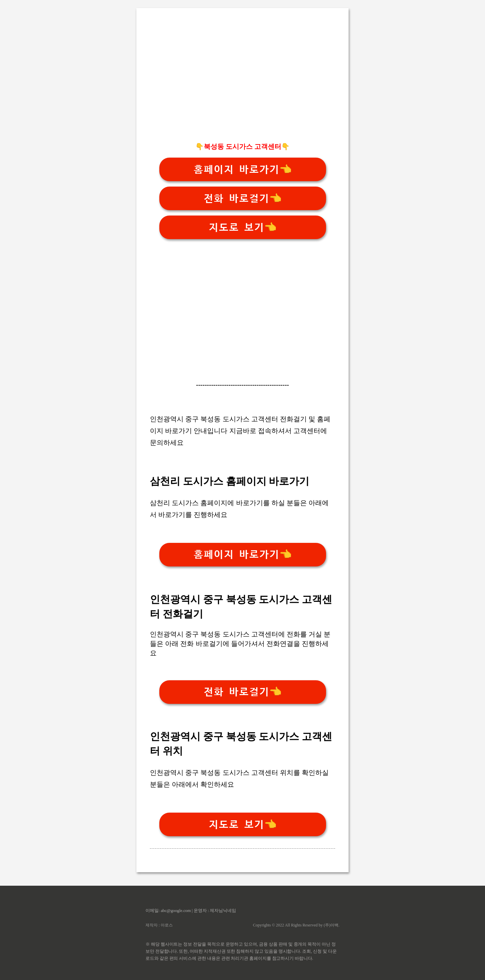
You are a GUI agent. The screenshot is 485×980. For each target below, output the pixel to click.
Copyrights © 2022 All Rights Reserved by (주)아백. (296, 925)
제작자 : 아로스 (159, 925)
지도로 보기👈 (243, 227)
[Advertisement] (243, 88)
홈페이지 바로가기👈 (243, 170)
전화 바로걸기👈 (243, 199)
